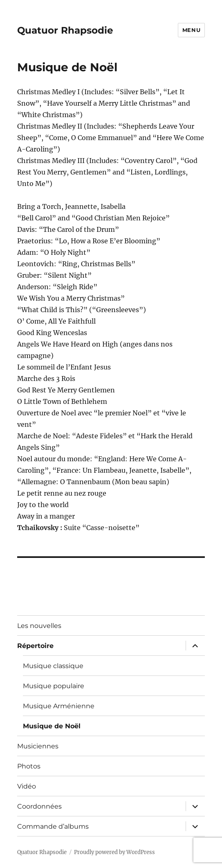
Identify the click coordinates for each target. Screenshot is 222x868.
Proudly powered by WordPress (114, 852)
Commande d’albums (53, 826)
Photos (29, 766)
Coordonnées (39, 806)
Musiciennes (38, 746)
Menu (191, 30)
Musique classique (53, 666)
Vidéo (27, 786)
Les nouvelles (39, 626)
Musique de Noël (52, 726)
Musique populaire (54, 686)
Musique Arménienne (59, 706)
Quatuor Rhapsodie (65, 30)
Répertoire (35, 646)
